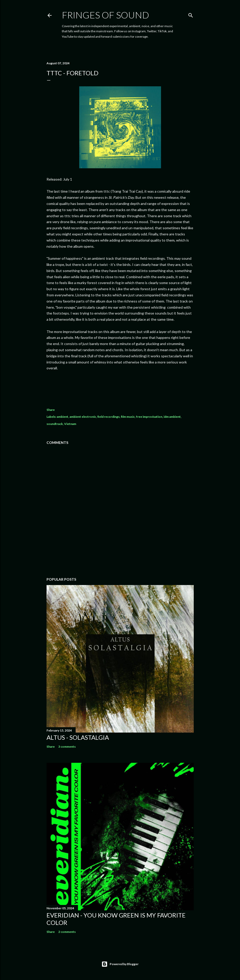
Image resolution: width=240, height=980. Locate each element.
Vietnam (70, 424)
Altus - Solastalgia (78, 737)
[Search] (191, 14)
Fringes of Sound (105, 15)
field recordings (108, 417)
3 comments (67, 747)
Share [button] (51, 410)
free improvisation (149, 417)
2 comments (67, 932)
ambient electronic (83, 417)
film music (128, 417)
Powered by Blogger (120, 964)
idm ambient (172, 417)
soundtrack (55, 424)
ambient (62, 417)
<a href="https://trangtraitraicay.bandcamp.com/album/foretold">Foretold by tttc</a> (120, 386)
